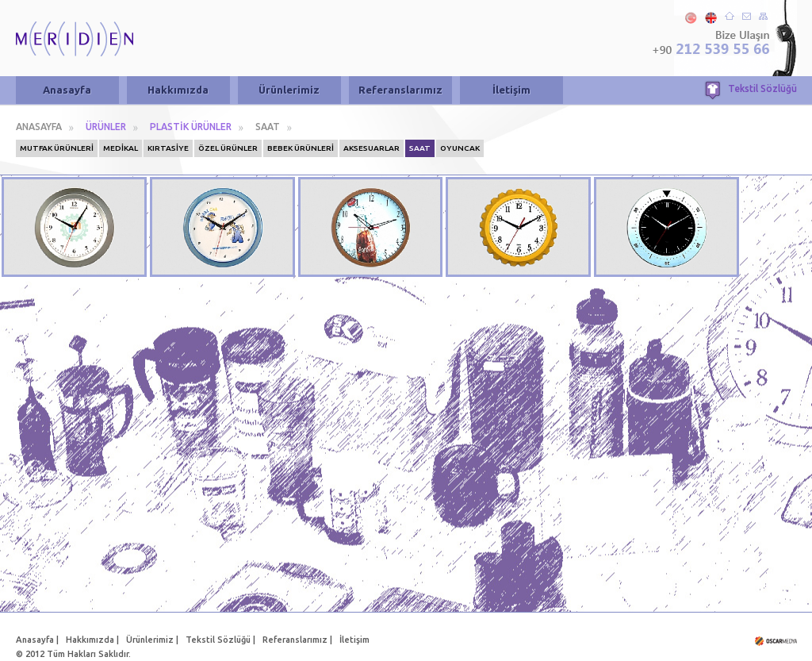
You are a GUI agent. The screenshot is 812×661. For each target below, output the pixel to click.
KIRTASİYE (168, 148)
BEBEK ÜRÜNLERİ (301, 148)
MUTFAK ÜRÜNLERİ (57, 148)
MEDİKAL (121, 148)
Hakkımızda (178, 90)
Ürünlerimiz (289, 90)
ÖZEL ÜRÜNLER (228, 148)
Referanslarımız (400, 90)
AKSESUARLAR (372, 148)
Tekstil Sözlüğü (762, 88)
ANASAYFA (39, 127)
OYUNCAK (460, 148)
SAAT (268, 127)
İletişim (511, 90)
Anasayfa (67, 90)
